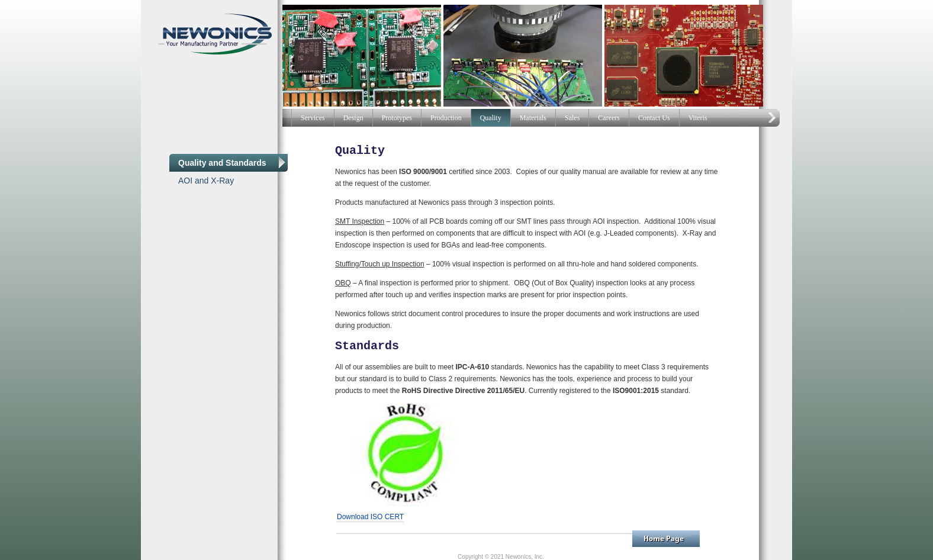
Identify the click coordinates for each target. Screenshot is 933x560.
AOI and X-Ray (206, 181)
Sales (572, 118)
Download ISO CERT (370, 517)
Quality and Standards (222, 163)
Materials (533, 118)
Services (313, 118)
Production (446, 118)
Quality (491, 118)
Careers (609, 118)
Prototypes (397, 118)
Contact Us (654, 118)
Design (353, 118)
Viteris (698, 118)
